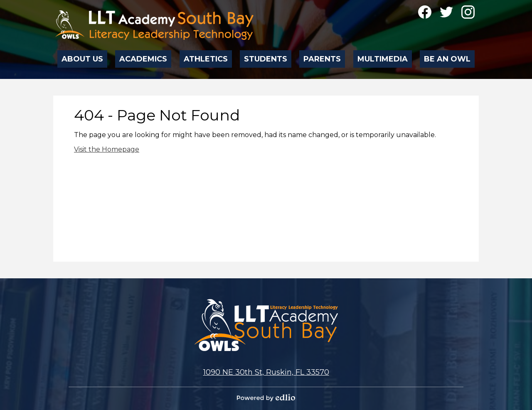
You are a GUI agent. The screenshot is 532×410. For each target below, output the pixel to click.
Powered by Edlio (266, 398)
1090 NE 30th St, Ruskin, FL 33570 (266, 372)
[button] (83, 56)
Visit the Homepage (107, 149)
